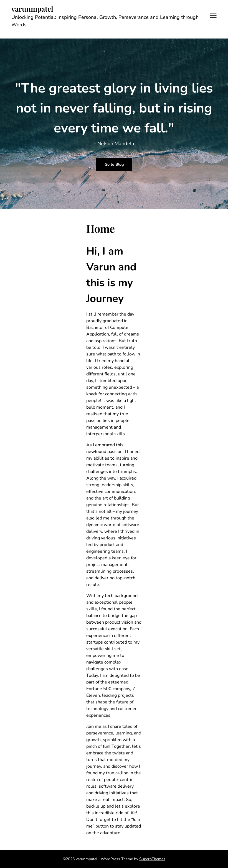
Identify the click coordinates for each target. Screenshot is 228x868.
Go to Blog (114, 164)
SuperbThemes (152, 859)
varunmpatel (32, 9)
